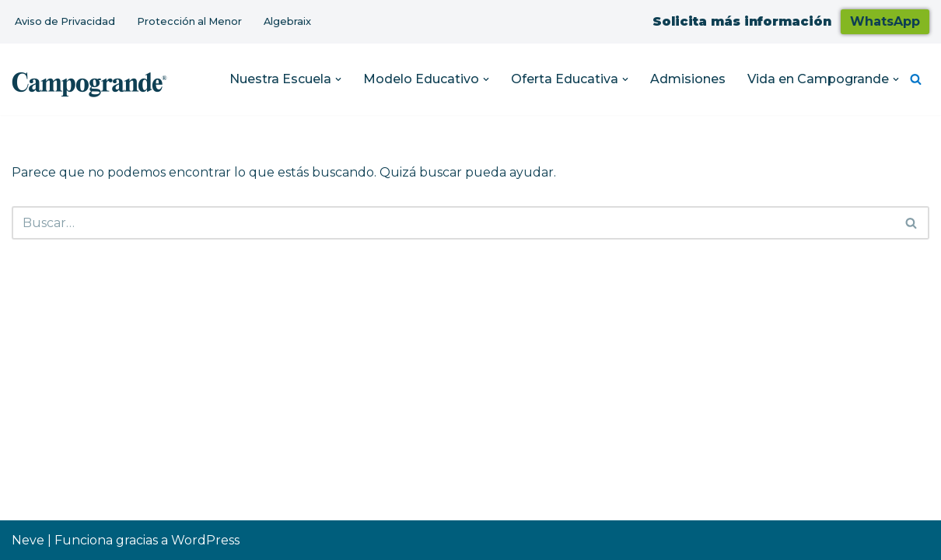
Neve (28, 540)
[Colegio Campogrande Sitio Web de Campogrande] (89, 83)
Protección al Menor (189, 21)
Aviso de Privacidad (65, 21)
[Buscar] (916, 79)
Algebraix (287, 21)
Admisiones (688, 79)
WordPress (205, 540)
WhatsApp (885, 21)
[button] (338, 79)
